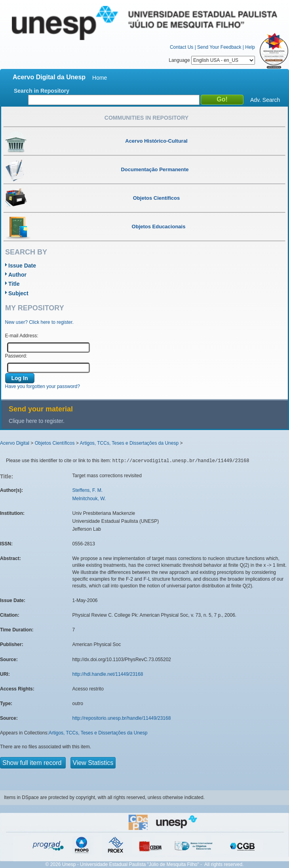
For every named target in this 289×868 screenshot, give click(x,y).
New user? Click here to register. (39, 322)
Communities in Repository (146, 118)
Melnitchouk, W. (89, 499)
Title (14, 284)
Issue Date (22, 266)
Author (17, 275)
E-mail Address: (22, 336)
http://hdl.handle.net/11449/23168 (108, 674)
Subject (18, 293)
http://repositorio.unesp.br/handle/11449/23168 (122, 718)
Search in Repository (42, 91)
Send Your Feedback (219, 47)
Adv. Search (265, 100)
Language (212, 60)
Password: (16, 356)
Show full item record (33, 763)
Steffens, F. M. (87, 490)
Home (100, 78)
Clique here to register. (37, 421)
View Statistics (93, 763)
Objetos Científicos (55, 443)
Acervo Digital (15, 443)
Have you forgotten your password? (43, 386)
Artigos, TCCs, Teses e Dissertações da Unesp (129, 443)
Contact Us (182, 47)
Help (250, 47)
